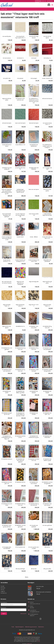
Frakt (13, 627)
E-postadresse (4, 602)
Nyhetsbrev (41, 627)
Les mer (38, 641)
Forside (2, 9)
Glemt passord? (23, 614)
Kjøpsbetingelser (20, 627)
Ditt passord (3, 608)
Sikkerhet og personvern (31, 627)
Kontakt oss (4, 593)
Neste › (27, 577)
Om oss (2, 590)
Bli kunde (3, 588)
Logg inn (3, 591)
